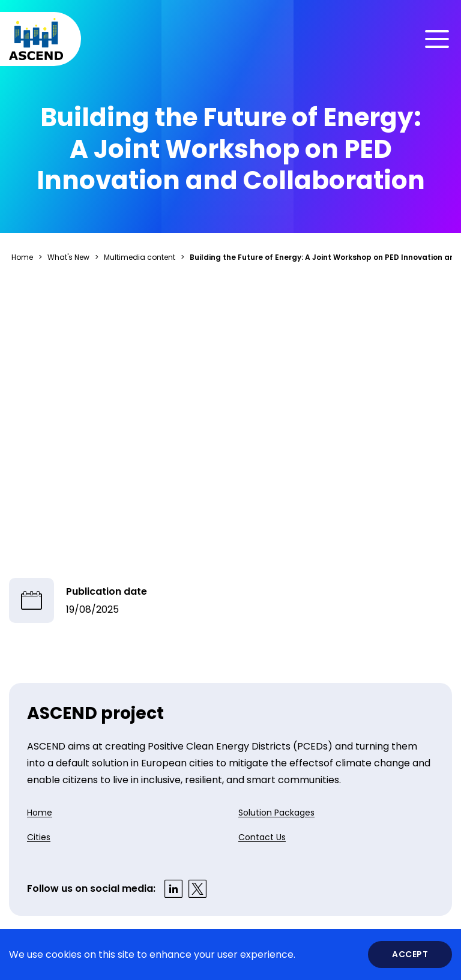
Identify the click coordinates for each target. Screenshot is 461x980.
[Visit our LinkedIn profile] (173, 889)
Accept (410, 954)
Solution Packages (276, 813)
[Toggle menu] (437, 39)
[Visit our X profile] (197, 889)
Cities (39, 837)
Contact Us (262, 837)
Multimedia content (140, 257)
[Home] (36, 39)
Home (22, 257)
